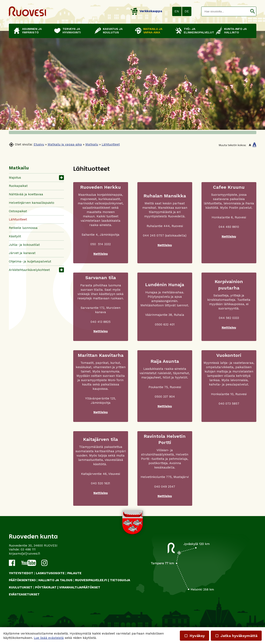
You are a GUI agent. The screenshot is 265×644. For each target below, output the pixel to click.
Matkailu (92, 144)
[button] (253, 11)
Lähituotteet (111, 144)
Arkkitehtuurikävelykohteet (29, 270)
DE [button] (187, 11)
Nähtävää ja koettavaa (26, 194)
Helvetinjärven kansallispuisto (32, 203)
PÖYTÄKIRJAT (46, 587)
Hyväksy (194, 636)
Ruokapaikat (18, 186)
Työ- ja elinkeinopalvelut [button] (198, 31)
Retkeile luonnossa (23, 228)
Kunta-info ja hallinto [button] (235, 31)
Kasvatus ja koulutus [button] (113, 31)
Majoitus (15, 178)
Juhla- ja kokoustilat (24, 245)
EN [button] (177, 11)
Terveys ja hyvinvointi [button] (72, 31)
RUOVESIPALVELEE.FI (91, 580)
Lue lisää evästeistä (49, 638)
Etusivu (39, 144)
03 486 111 (28, 549)
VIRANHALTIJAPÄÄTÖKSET (80, 587)
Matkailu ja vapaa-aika (65, 144)
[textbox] (225, 11)
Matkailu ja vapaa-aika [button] (153, 31)
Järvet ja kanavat (22, 253)
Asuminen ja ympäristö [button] (32, 31)
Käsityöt (15, 236)
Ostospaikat (18, 211)
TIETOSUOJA (120, 580)
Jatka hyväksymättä (236, 636)
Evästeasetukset (24, 594)
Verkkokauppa (146, 11)
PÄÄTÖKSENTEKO (22, 580)
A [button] (250, 145)
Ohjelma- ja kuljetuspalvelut (30, 261)
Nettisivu (101, 254)
